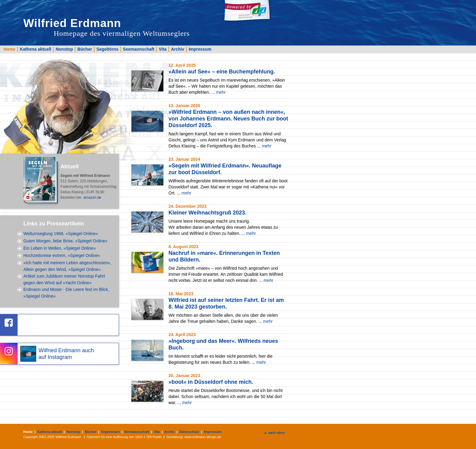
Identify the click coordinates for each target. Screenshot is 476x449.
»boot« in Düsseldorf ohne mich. (211, 382)
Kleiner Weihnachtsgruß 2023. (207, 213)
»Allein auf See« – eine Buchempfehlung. (222, 72)
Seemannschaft (139, 49)
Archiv (178, 49)
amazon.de (92, 197)
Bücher (85, 49)
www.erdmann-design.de (203, 437)
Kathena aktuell (35, 49)
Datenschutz (189, 432)
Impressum (200, 49)
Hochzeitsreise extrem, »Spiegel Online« (62, 255)
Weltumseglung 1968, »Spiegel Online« (61, 234)
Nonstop (64, 49)
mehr (221, 92)
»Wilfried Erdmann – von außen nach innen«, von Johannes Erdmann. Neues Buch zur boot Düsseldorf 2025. (228, 119)
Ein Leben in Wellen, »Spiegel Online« (60, 248)
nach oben (276, 433)
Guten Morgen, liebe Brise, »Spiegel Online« (65, 241)
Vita (163, 49)
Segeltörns (107, 49)
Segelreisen (110, 432)
